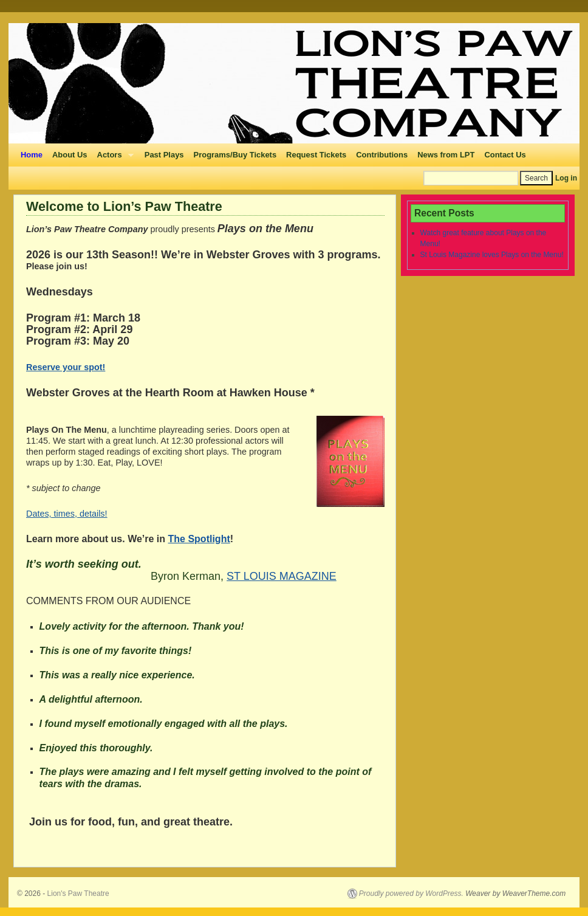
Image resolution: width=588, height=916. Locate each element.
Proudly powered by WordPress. (411, 894)
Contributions (382, 155)
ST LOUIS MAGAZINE (282, 576)
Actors (113, 158)
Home (32, 155)
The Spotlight (199, 539)
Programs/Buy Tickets (235, 155)
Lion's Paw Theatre (78, 894)
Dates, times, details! (67, 514)
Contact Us (505, 155)
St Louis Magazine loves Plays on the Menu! (492, 255)
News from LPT (446, 155)
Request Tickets (316, 155)
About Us (70, 155)
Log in (566, 178)
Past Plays (164, 155)
